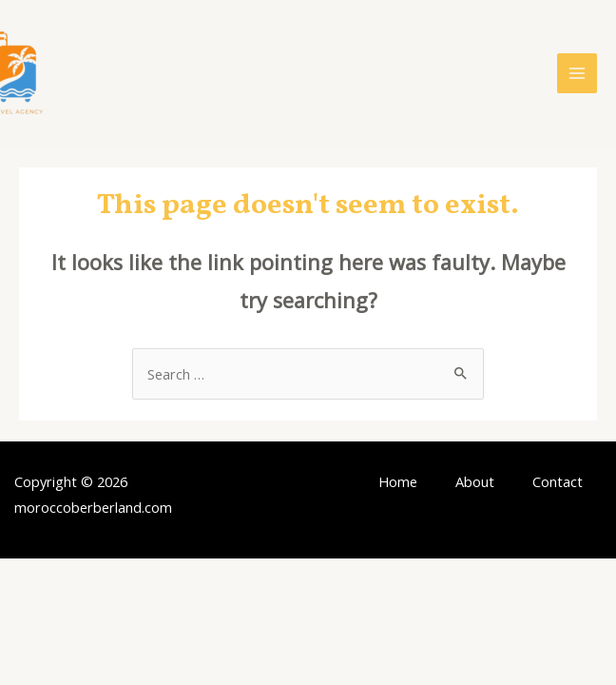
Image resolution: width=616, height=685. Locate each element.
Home (398, 481)
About (475, 481)
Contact (558, 481)
